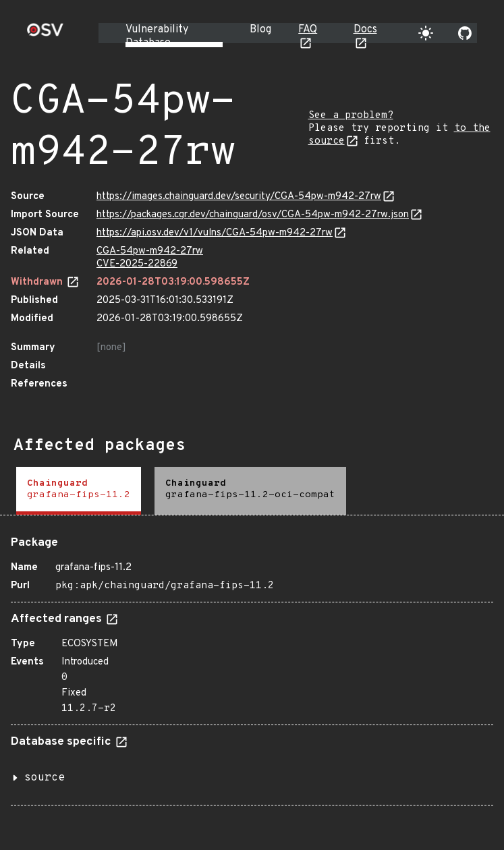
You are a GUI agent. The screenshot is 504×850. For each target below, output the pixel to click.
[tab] (79, 491)
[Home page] (45, 34)
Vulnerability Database (157, 36)
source (45, 778)
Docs (365, 30)
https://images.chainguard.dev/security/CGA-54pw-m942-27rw (239, 197)
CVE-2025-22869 (137, 264)
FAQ (308, 30)
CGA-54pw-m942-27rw (150, 251)
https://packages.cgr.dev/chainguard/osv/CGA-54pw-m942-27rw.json (253, 215)
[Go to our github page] (465, 33)
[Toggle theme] (426, 33)
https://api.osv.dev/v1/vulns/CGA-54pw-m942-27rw (215, 233)
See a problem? (351, 116)
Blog (260, 30)
